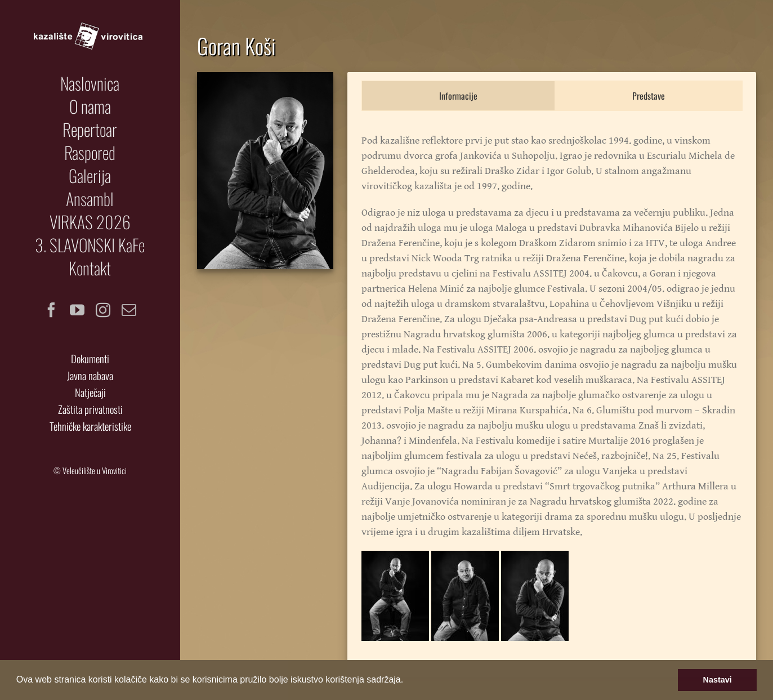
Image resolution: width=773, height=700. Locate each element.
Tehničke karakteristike (90, 426)
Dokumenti (90, 358)
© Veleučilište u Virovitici (90, 471)
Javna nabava (90, 375)
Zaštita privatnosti (90, 409)
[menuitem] (90, 83)
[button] (408, 681)
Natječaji (90, 392)
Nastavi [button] (718, 680)
